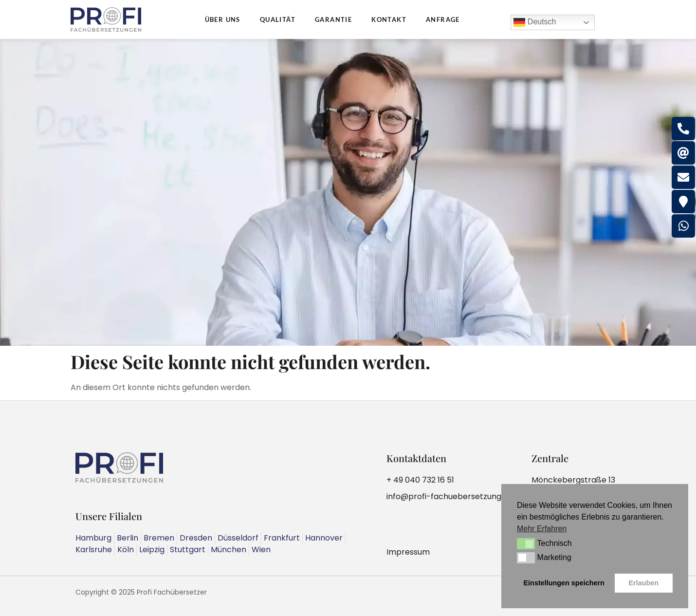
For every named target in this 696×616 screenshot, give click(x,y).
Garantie (333, 19)
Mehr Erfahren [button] (542, 529)
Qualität (278, 19)
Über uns (223, 19)
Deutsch (535, 22)
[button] (526, 543)
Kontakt (389, 19)
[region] (348, 192)
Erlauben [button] (643, 583)
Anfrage (443, 19)
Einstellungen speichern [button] (564, 583)
